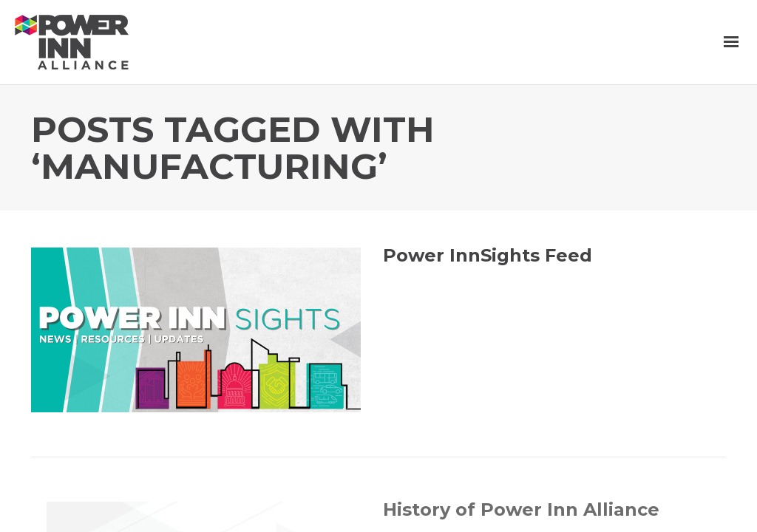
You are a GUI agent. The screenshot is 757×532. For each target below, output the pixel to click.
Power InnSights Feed (488, 255)
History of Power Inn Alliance (521, 509)
